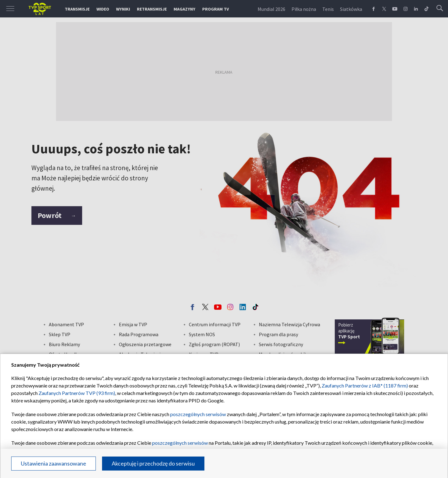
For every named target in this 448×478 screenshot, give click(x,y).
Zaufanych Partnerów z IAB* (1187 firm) (365, 385)
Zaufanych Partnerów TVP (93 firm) (77, 393)
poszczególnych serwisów (198, 414)
